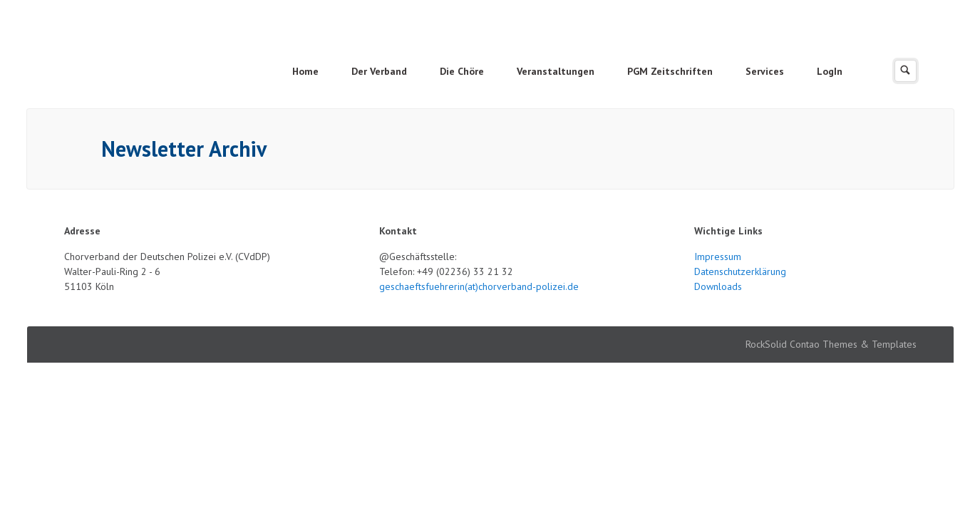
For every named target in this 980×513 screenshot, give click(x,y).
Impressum (718, 256)
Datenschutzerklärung (740, 271)
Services (765, 71)
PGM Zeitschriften (670, 71)
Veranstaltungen (556, 71)
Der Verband (379, 71)
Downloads (718, 286)
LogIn (830, 71)
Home (305, 71)
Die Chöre (462, 71)
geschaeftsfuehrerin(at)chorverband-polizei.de (479, 286)
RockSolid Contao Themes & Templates (831, 344)
